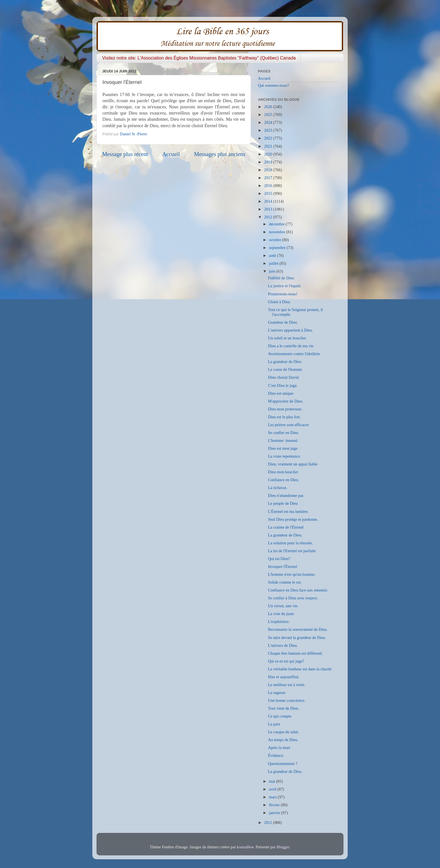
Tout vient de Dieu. (284, 708)
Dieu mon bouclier (283, 472)
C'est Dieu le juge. (283, 385)
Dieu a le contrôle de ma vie (291, 346)
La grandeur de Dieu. (285, 535)
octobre (276, 240)
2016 (269, 186)
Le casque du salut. (283, 732)
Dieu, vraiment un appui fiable (293, 464)
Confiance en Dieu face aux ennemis (298, 590)
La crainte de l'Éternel (286, 527)
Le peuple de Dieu (283, 503)
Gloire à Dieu (279, 302)
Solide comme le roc (285, 582)
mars (274, 797)
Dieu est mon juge (283, 448)
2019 (269, 162)
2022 (269, 138)
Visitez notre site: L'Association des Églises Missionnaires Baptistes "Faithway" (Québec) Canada (199, 58)
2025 (269, 115)
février (275, 805)
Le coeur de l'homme (285, 369)
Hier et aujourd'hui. (284, 677)
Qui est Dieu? (279, 559)
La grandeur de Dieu (285, 362)
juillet (274, 263)
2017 (269, 178)
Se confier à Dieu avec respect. (293, 598)
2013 (269, 209)
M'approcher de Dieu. (286, 401)
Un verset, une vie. (283, 606)
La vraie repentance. (284, 456)
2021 (269, 146)
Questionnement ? (283, 764)
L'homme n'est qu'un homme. (292, 574)
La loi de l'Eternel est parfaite (292, 551)
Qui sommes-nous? (273, 85)
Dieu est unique (281, 393)
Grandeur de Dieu (282, 322)
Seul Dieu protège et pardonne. (293, 519)
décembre (278, 224)
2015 (269, 193)
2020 (269, 154)
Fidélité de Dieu (281, 278)
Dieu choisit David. (284, 377)
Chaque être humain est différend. (295, 653)
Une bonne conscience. (287, 700)
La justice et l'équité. (285, 286)
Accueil (171, 154)
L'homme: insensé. (283, 440)
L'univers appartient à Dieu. (290, 330)
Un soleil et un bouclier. (287, 338)
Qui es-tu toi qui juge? (286, 661)
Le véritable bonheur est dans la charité (300, 669)
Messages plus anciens (220, 154)
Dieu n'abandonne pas (286, 495)
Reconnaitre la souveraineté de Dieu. (298, 629)
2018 (269, 170)
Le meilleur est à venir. (287, 685)
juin (273, 271)
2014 (269, 201)
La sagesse (277, 693)
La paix (274, 724)
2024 (269, 122)
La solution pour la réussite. (290, 543)
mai (273, 781)
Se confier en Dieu (283, 433)
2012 (269, 217)
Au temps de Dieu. (283, 740)
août (273, 255)
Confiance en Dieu (283, 480)
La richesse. (278, 488)
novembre (278, 232)
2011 (269, 823)
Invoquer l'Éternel (283, 567)
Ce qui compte (280, 716)
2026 (269, 107)
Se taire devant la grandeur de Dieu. (297, 638)
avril (273, 789)
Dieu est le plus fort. (284, 417)
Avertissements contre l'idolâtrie (294, 354)
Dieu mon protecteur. (285, 409)
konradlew (245, 847)
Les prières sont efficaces (288, 425)
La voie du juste (281, 614)
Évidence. (276, 755)
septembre (278, 248)
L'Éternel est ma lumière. (288, 511)
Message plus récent (125, 154)
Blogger (283, 847)
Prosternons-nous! (283, 294)
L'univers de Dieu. (283, 645)
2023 (269, 130)
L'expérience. (279, 622)
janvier (275, 813)
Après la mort (279, 748)
